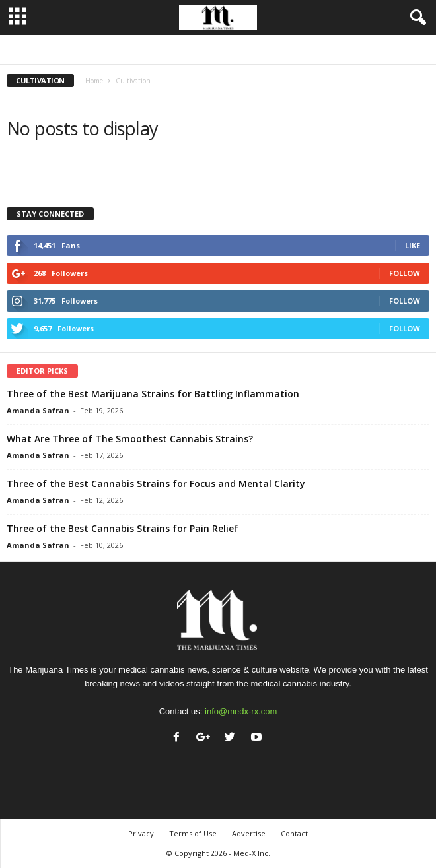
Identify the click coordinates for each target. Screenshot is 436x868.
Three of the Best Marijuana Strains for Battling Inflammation (153, 394)
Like (413, 245)
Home (94, 81)
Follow (405, 273)
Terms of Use (193, 833)
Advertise (249, 833)
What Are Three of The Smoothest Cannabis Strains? (130, 439)
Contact (294, 833)
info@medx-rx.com (241, 711)
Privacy (141, 833)
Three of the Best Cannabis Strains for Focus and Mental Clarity (156, 484)
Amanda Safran (38, 410)
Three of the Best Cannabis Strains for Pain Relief (123, 528)
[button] (416, 18)
